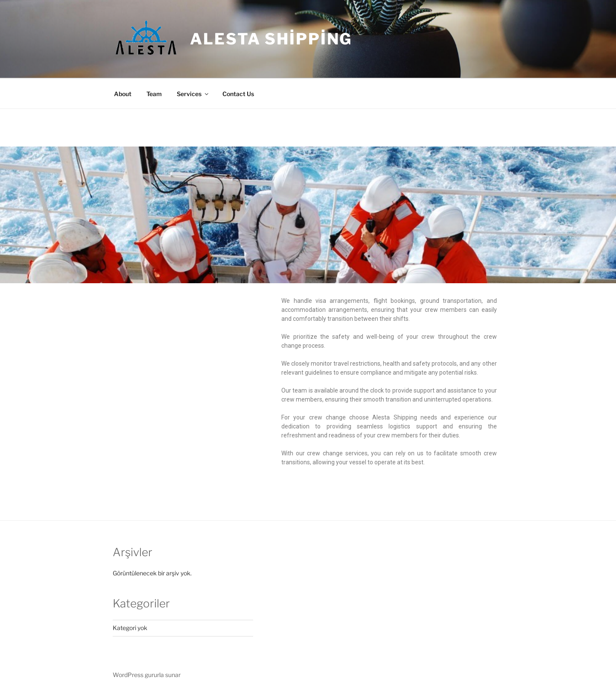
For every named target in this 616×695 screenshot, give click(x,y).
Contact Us (238, 94)
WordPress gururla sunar (147, 675)
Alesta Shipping (271, 39)
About (123, 94)
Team (154, 94)
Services (193, 94)
